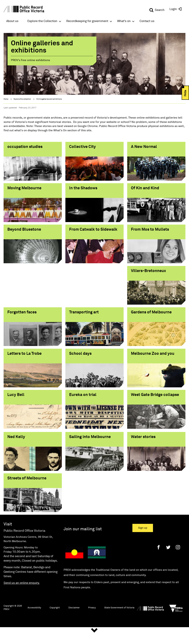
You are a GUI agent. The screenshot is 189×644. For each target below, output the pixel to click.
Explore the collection (22, 99)
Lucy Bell (78, 390)
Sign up (143, 544)
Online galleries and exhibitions (49, 99)
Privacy (92, 624)
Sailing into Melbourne (152, 439)
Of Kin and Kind (145, 196)
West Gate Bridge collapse (31, 439)
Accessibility (34, 624)
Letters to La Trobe (86, 341)
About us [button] (12, 21)
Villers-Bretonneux (25, 293)
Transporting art (146, 293)
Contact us (147, 21)
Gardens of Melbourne (28, 341)
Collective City (82, 147)
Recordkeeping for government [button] (87, 21)
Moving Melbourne (24, 196)
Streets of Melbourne (89, 487)
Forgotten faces (84, 293)
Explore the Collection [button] (42, 21)
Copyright (55, 624)
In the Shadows (83, 196)
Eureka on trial (145, 390)
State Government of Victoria (119, 624)
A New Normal (144, 147)
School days (142, 341)
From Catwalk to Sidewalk (93, 244)
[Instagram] (178, 563)
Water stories (20, 487)
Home (6, 99)
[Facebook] (159, 563)
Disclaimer (74, 624)
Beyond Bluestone (24, 244)
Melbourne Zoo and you (29, 390)
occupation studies (25, 147)
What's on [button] (124, 21)
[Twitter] (168, 563)
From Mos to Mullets (150, 244)
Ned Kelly (78, 439)
